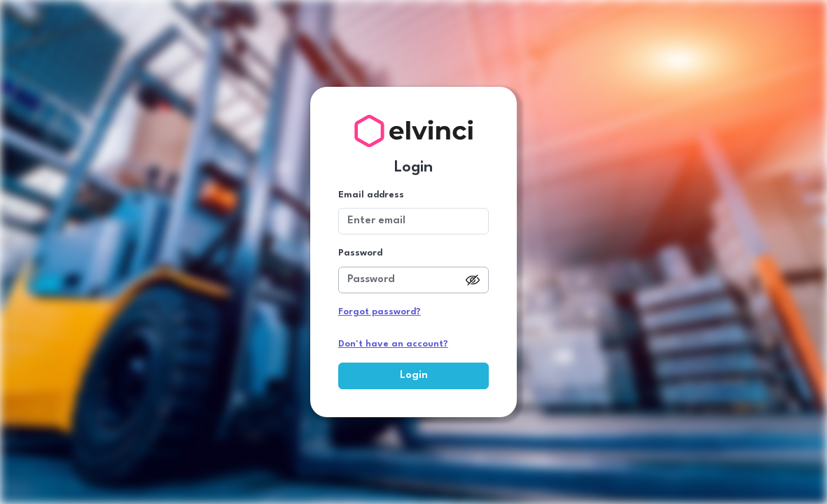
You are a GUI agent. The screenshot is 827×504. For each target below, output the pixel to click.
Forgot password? (380, 312)
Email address (371, 195)
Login (414, 376)
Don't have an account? (393, 344)
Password (360, 253)
